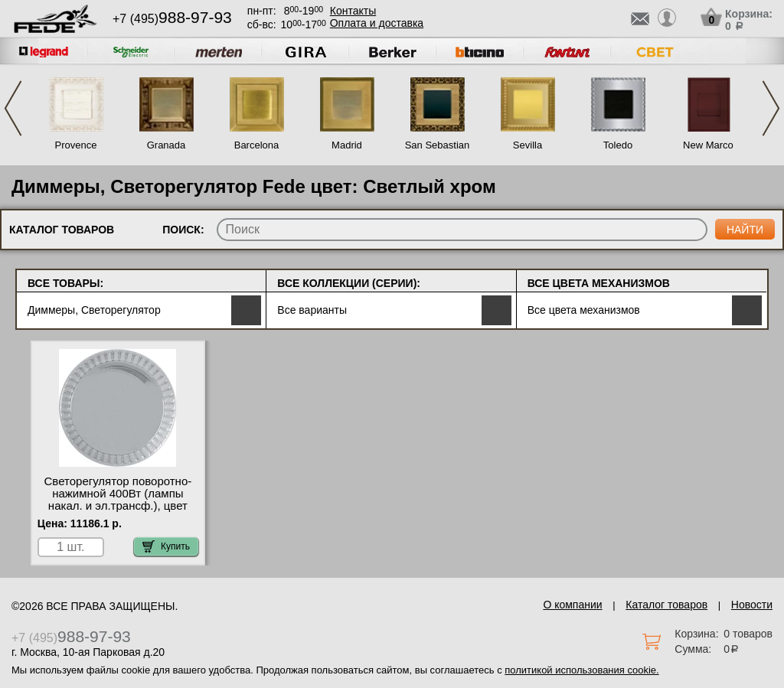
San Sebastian (438, 145)
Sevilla (528, 145)
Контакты (353, 11)
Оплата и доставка (377, 23)
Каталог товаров (666, 605)
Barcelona (257, 145)
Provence (76, 145)
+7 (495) (172, 19)
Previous (13, 108)
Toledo (618, 145)
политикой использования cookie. (581, 670)
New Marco (708, 145)
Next (771, 108)
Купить (166, 546)
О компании (572, 605)
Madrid (347, 145)
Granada (167, 145)
